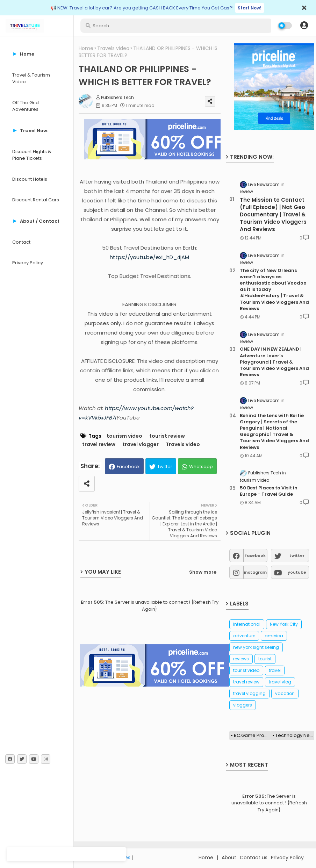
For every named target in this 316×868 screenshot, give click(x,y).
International (247, 624)
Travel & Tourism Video (31, 78)
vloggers (243, 705)
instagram (255, 572)
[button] (304, 26)
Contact (21, 242)
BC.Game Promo (252, 735)
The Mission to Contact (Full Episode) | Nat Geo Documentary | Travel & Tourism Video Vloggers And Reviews (273, 214)
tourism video (124, 436)
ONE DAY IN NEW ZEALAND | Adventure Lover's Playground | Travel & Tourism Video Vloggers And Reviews (274, 362)
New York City (284, 624)
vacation (285, 693)
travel (275, 670)
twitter (297, 555)
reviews (241, 659)
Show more (203, 572)
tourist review (167, 436)
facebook (255, 555)
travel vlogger (141, 444)
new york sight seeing (256, 647)
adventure (244, 636)
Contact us (254, 858)
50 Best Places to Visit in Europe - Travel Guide (269, 491)
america (274, 636)
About (229, 858)
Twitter (165, 467)
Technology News (295, 735)
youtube (297, 572)
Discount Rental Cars (36, 200)
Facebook (128, 467)
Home (86, 48)
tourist (265, 659)
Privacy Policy (28, 263)
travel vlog (280, 682)
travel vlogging (249, 693)
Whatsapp (201, 467)
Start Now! (250, 8)
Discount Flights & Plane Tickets (32, 155)
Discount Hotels (30, 179)
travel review (99, 444)
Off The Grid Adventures (26, 106)
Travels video (113, 48)
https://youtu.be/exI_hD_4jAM (149, 257)
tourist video (246, 670)
